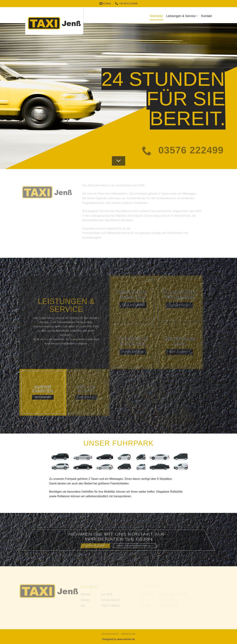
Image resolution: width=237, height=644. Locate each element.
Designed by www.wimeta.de (119, 639)
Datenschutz (110, 634)
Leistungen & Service (182, 16)
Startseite (156, 16)
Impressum (128, 634)
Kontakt (207, 16)
